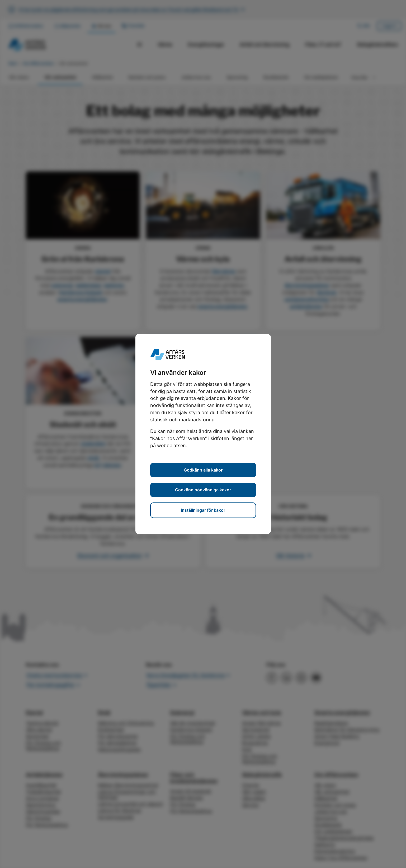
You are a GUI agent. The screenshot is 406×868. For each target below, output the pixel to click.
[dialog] (203, 434)
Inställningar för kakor (203, 510)
